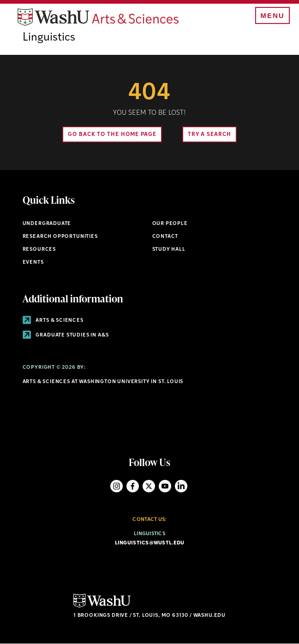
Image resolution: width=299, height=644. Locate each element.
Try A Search (209, 135)
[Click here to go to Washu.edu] (102, 606)
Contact (165, 237)
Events (33, 263)
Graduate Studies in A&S (66, 335)
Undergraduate (47, 224)
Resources (39, 250)
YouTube (165, 486)
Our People (170, 224)
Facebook (133, 486)
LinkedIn (181, 486)
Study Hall (169, 250)
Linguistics (49, 38)
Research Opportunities (60, 237)
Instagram (117, 486)
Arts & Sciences (53, 321)
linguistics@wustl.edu (150, 543)
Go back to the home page (112, 135)
